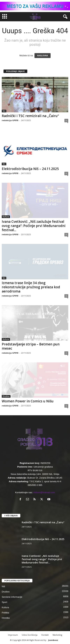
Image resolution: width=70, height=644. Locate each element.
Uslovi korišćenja (30, 635)
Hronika (6, 618)
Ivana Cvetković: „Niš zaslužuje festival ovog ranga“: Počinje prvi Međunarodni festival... (34, 226)
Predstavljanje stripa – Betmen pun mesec (31, 346)
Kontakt (45, 635)
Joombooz (53, 640)
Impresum (13, 635)
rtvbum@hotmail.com (44, 492)
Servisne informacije (12, 597)
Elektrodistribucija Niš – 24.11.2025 (30, 169)
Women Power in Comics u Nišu (28, 401)
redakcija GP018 (10, 120)
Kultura (6, 217)
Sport (4, 602)
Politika (5, 613)
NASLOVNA (43, 56)
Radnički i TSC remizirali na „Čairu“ (30, 116)
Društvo (6, 396)
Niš (4, 111)
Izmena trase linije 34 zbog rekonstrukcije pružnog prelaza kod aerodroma (31, 287)
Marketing (57, 635)
